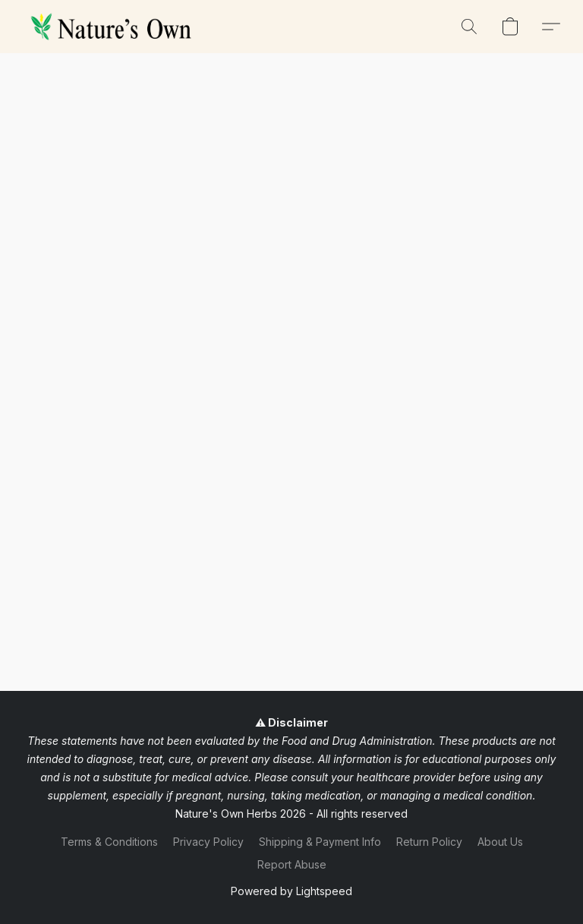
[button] (114, 27)
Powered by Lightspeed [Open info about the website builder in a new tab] (291, 891)
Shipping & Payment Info (320, 842)
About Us (500, 842)
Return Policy (429, 842)
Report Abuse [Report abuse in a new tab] (292, 864)
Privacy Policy (208, 842)
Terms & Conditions (109, 842)
